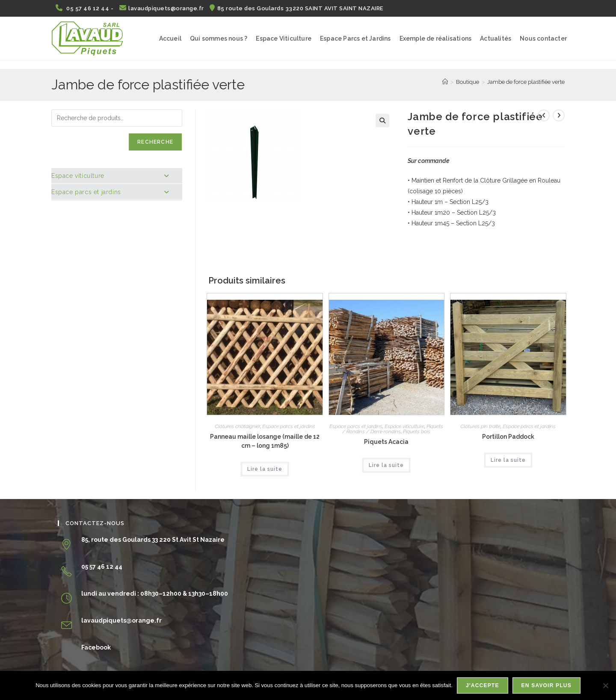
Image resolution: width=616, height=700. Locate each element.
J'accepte (483, 685)
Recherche (155, 142)
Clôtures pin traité (480, 426)
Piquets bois (417, 431)
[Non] (605, 685)
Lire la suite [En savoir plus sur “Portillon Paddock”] (508, 460)
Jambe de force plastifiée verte (526, 82)
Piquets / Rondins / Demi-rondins (393, 429)
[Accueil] (445, 82)
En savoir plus (546, 685)
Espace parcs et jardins (289, 426)
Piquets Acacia (386, 442)
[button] (382, 121)
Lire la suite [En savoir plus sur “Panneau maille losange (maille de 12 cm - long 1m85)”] (265, 469)
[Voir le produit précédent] (544, 115)
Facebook (96, 647)
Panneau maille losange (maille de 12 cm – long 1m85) (265, 441)
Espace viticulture (404, 426)
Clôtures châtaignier (237, 426)
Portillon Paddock (508, 437)
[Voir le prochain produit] (559, 115)
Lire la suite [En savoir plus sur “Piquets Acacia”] (386, 465)
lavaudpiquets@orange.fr (163, 8)
